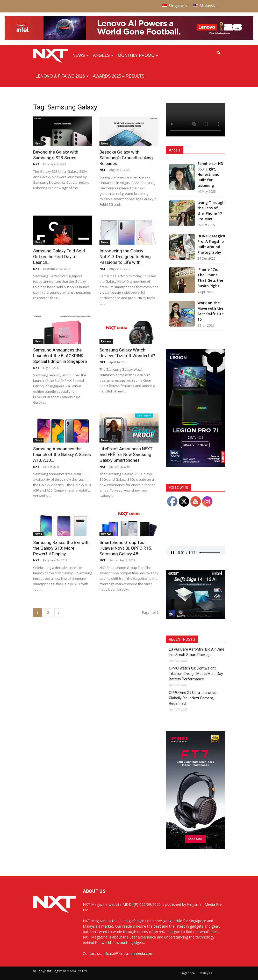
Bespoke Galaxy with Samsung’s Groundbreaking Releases (126, 158)
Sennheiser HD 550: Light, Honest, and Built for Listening (210, 174)
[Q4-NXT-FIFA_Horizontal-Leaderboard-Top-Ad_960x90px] (129, 39)
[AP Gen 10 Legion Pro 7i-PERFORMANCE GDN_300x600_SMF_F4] (195, 466)
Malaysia (206, 973)
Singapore (187, 973)
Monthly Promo (138, 55)
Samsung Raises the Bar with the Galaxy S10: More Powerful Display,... (61, 548)
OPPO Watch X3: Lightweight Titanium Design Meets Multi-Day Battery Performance (196, 674)
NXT (36, 164)
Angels (103, 55)
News (81, 55)
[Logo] (52, 56)
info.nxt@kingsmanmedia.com (128, 953)
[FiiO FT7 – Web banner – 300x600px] (195, 848)
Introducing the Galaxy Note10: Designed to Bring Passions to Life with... (125, 257)
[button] (219, 53)
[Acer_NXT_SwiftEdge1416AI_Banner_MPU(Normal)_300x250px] (195, 617)
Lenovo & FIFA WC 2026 (62, 76)
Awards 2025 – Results (119, 76)
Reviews (106, 341)
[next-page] (59, 613)
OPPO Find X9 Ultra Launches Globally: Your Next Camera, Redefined (193, 698)
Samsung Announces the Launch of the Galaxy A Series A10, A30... (62, 454)
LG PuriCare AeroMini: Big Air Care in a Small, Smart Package (197, 652)
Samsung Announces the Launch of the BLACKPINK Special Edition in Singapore (60, 356)
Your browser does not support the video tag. (195, 120)
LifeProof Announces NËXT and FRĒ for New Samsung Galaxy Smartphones (126, 454)
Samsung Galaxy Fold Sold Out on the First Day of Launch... (59, 257)
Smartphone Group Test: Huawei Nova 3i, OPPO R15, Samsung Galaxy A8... (126, 548)
